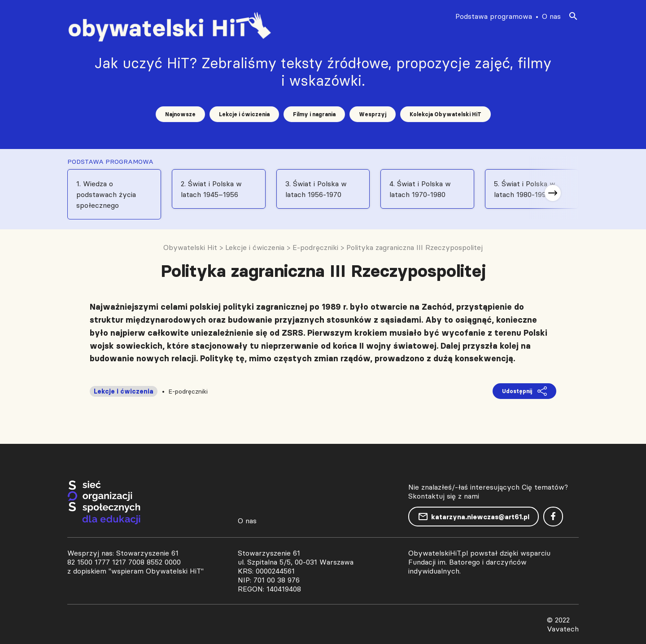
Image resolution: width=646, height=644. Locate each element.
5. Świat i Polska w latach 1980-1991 (525, 189)
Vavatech (563, 629)
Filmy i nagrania (314, 114)
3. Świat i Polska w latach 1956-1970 (316, 189)
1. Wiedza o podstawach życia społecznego (106, 194)
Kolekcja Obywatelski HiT (445, 114)
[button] (553, 193)
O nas (551, 16)
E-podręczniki (188, 391)
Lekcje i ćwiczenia (244, 114)
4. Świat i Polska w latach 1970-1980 (420, 189)
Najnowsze (180, 114)
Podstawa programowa (494, 16)
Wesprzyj (373, 114)
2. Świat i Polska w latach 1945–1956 (211, 189)
